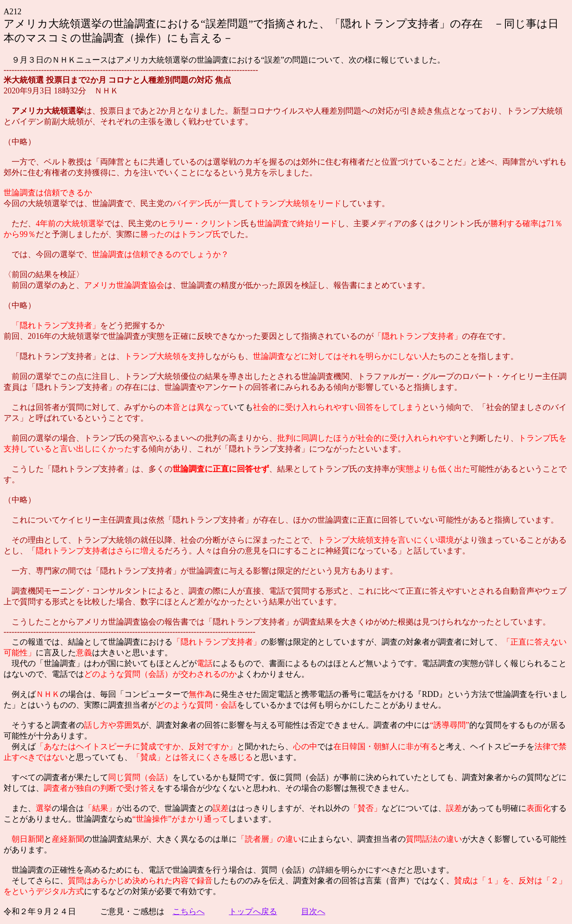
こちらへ (189, 911)
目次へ (313, 911)
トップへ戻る (253, 911)
